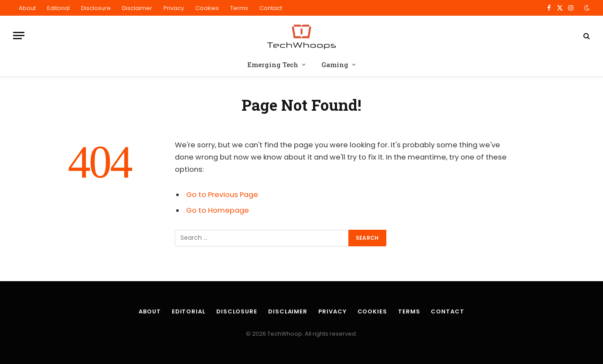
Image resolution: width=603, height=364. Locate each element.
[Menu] (19, 36)
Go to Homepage (218, 210)
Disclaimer (137, 8)
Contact (271, 8)
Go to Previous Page (222, 195)
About (27, 8)
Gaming (335, 65)
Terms (239, 8)
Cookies (207, 8)
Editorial (58, 8)
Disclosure (96, 8)
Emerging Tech (273, 65)
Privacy (174, 8)
